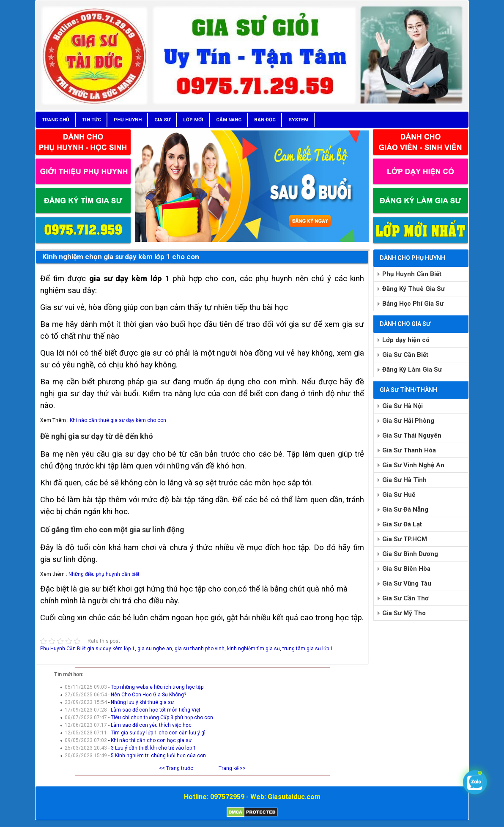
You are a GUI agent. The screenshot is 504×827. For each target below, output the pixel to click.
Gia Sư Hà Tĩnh (404, 480)
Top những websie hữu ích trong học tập (157, 687)
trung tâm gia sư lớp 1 (308, 649)
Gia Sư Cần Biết (405, 355)
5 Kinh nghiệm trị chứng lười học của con (158, 756)
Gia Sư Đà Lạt (402, 524)
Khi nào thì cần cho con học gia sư (151, 740)
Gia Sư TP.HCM (405, 539)
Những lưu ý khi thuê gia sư (142, 702)
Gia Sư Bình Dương (410, 554)
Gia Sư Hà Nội (403, 406)
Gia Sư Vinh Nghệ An (413, 465)
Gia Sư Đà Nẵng (405, 509)
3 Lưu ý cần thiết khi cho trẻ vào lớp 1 (153, 748)
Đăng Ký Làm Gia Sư (412, 370)
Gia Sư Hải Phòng (408, 421)
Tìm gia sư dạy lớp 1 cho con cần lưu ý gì (158, 733)
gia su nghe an (155, 649)
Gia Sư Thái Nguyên (412, 435)
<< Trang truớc (176, 768)
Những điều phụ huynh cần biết (104, 574)
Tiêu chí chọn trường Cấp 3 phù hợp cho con (162, 717)
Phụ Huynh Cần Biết (63, 649)
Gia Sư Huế (399, 495)
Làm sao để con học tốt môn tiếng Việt (156, 710)
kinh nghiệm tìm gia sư (253, 649)
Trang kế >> (232, 768)
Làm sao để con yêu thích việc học (151, 725)
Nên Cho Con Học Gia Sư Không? (148, 695)
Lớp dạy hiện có (406, 340)
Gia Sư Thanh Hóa (409, 450)
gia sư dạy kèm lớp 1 (111, 649)
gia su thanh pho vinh (200, 649)
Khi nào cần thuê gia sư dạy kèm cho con (118, 420)
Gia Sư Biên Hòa (406, 569)
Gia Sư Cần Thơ (405, 598)
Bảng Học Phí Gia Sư (413, 304)
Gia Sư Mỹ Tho (404, 613)
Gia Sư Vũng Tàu (407, 583)
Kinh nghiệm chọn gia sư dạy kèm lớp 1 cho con (121, 257)
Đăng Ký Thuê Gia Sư (414, 289)
